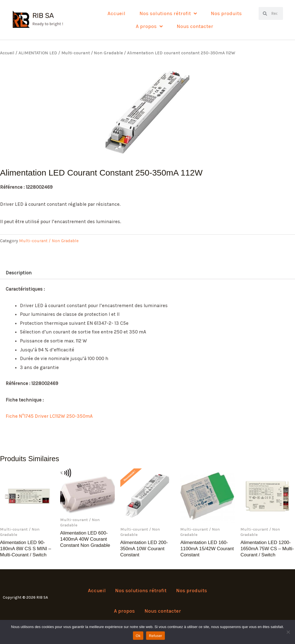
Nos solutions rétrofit (168, 13)
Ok (138, 636)
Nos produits (226, 13)
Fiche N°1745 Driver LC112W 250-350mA (49, 416)
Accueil (116, 13)
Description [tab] (19, 273)
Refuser (155, 636)
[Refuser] (288, 632)
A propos (149, 26)
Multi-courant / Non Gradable (92, 53)
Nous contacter (195, 26)
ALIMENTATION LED (38, 53)
